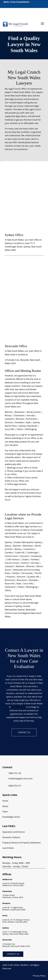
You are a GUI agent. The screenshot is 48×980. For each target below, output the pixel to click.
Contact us (24, 732)
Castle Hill (20, 553)
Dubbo (25, 559)
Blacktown (28, 546)
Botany (18, 549)
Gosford (25, 563)
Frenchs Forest (12, 563)
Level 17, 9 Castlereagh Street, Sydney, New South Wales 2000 (23, 247)
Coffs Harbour (13, 559)
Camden (9, 553)
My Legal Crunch (33, 109)
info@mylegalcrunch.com (20, 779)
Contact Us (13, 954)
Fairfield (35, 559)
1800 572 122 (7, 13)
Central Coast (11, 556)
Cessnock (24, 556)
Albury (8, 546)
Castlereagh (32, 553)
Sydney (8, 542)
